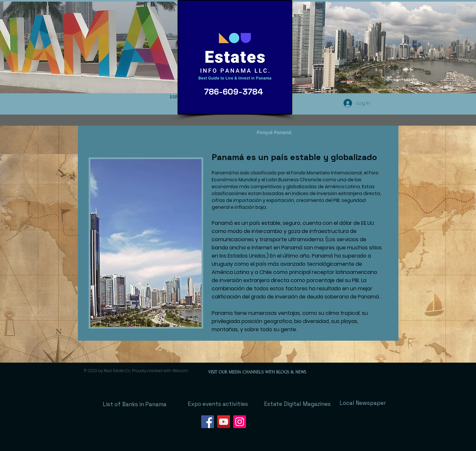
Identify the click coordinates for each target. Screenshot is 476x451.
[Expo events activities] (218, 404)
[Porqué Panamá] (274, 133)
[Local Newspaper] (363, 403)
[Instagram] (240, 422)
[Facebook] (208, 422)
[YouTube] (224, 422)
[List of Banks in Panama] (135, 404)
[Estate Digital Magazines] (297, 404)
